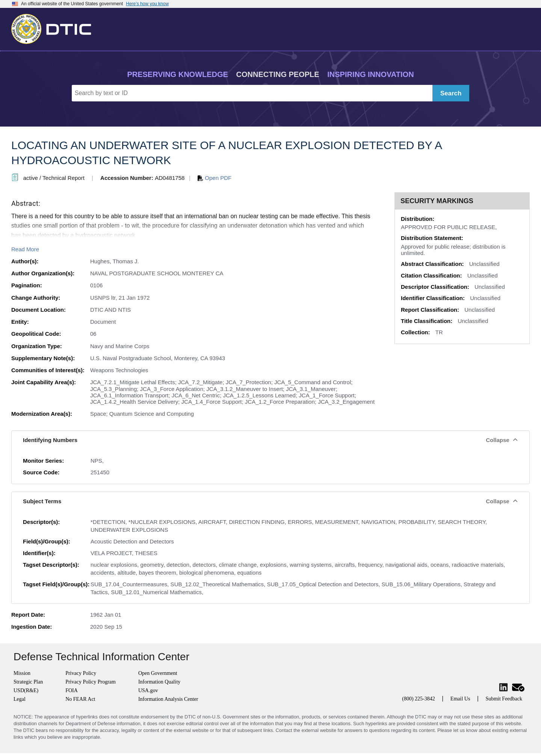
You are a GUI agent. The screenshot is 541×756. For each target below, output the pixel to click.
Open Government (158, 673)
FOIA (72, 690)
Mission (22, 673)
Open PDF (215, 178)
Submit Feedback (504, 699)
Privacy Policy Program (91, 682)
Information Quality (159, 682)
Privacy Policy (81, 673)
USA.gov (148, 690)
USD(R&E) (26, 690)
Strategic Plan (28, 682)
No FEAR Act (80, 699)
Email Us (460, 699)
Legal (20, 699)
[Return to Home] (54, 27)
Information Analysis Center (168, 699)
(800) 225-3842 (419, 699)
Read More (25, 249)
